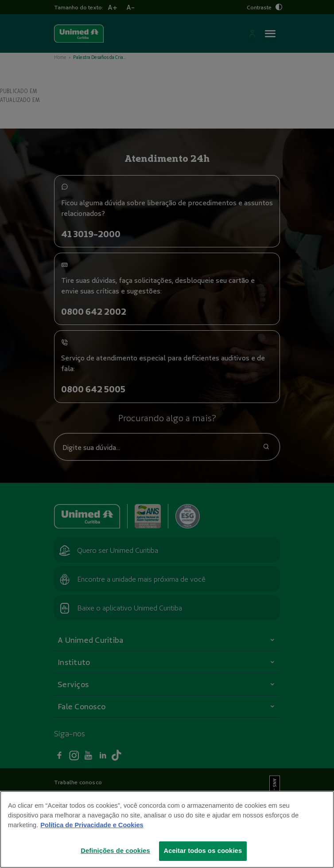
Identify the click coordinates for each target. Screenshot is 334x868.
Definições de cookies (115, 851)
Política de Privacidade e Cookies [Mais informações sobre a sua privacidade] (92, 825)
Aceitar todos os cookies (203, 851)
